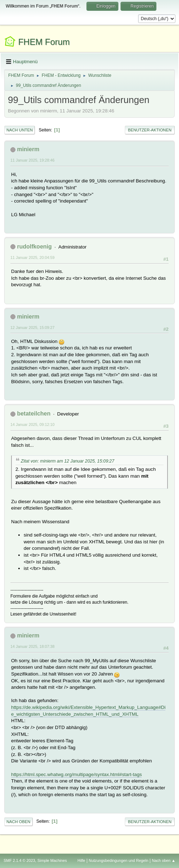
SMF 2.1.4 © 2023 (19, 860)
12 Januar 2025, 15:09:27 (32, 328)
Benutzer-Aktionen (150, 130)
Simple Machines (52, 860)
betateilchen (34, 414)
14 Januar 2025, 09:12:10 (32, 424)
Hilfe (81, 860)
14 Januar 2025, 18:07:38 (32, 646)
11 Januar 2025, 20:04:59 (32, 257)
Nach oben (18, 822)
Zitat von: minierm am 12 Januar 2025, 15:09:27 (67, 461)
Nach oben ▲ (164, 860)
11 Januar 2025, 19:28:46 (32, 160)
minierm (28, 149)
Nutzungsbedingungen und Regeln (118, 860)
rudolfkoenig (34, 247)
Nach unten (20, 130)
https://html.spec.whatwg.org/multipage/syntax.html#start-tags (76, 774)
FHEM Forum (44, 42)
